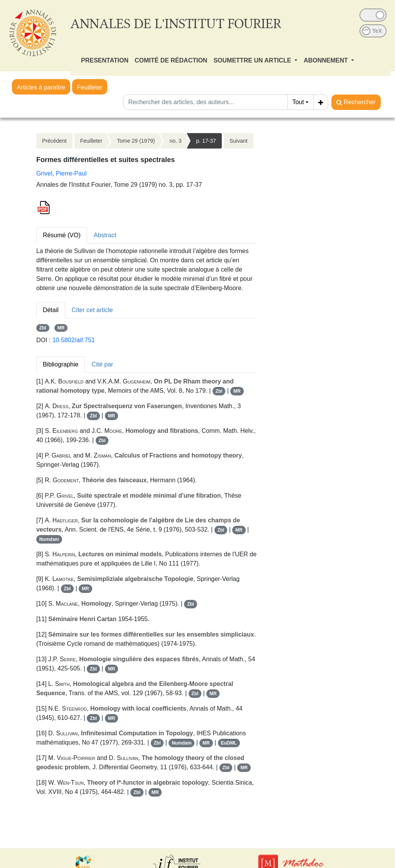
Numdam (49, 539)
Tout (298, 102)
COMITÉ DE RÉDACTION (171, 60)
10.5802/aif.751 (74, 340)
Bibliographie (61, 364)
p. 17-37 (206, 141)
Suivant (239, 141)
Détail (51, 310)
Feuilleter (90, 87)
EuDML (229, 743)
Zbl (43, 328)
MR (61, 328)
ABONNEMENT (327, 60)
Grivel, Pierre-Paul (62, 173)
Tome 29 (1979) (136, 141)
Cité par (102, 364)
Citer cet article (92, 310)
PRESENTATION (105, 60)
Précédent (54, 141)
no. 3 (175, 141)
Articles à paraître (41, 87)
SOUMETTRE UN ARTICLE (253, 60)
